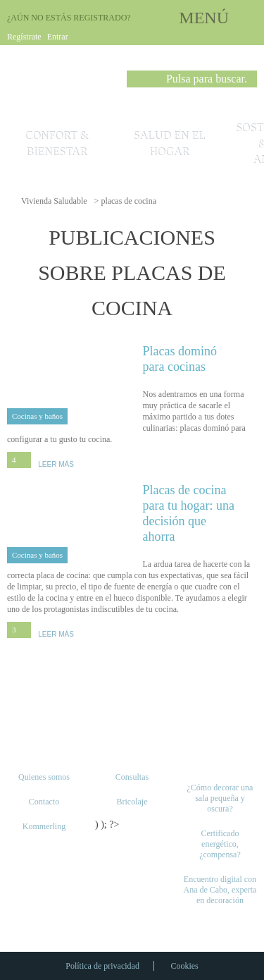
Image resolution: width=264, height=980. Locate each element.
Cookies (184, 966)
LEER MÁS (56, 464)
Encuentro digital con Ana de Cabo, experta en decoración (220, 890)
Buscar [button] (137, 82)
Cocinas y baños (37, 416)
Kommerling (44, 826)
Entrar (58, 37)
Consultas (132, 777)
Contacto (44, 802)
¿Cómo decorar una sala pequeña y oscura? (220, 798)
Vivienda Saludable (54, 201)
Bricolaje (132, 802)
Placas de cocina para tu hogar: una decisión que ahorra (200, 513)
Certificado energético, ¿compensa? (220, 844)
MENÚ (204, 18)
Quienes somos (44, 777)
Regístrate (24, 37)
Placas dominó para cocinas (200, 359)
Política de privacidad (102, 966)
